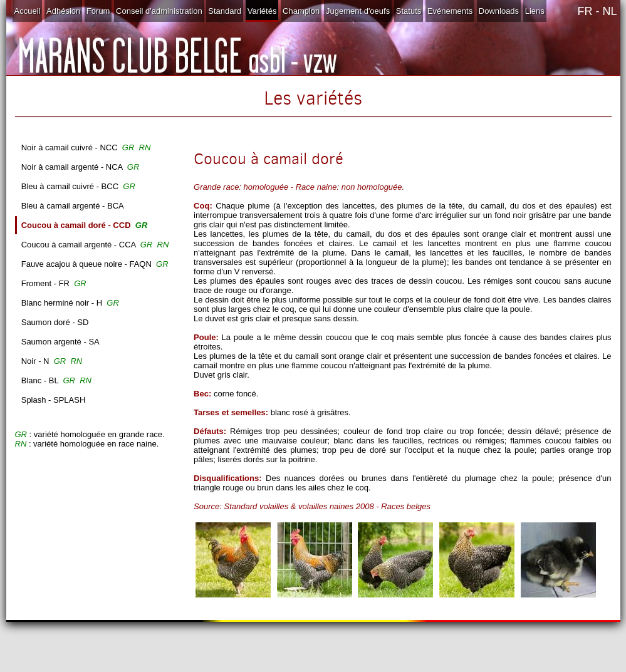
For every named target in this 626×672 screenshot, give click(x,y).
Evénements (450, 11)
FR (585, 11)
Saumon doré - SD (53, 322)
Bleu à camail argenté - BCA (70, 206)
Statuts (409, 11)
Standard (225, 11)
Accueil (28, 11)
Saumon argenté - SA (58, 342)
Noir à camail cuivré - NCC (84, 147)
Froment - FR (54, 283)
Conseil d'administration (159, 11)
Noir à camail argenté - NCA (81, 167)
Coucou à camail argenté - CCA (93, 245)
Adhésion (63, 11)
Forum (98, 11)
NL (609, 11)
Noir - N (50, 361)
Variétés (262, 11)
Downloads (499, 11)
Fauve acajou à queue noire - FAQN (97, 264)
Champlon (301, 11)
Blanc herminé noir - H (70, 303)
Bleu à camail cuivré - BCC (79, 186)
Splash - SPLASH (51, 400)
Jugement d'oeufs (358, 11)
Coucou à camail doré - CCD (85, 225)
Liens (535, 11)
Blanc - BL (54, 380)
